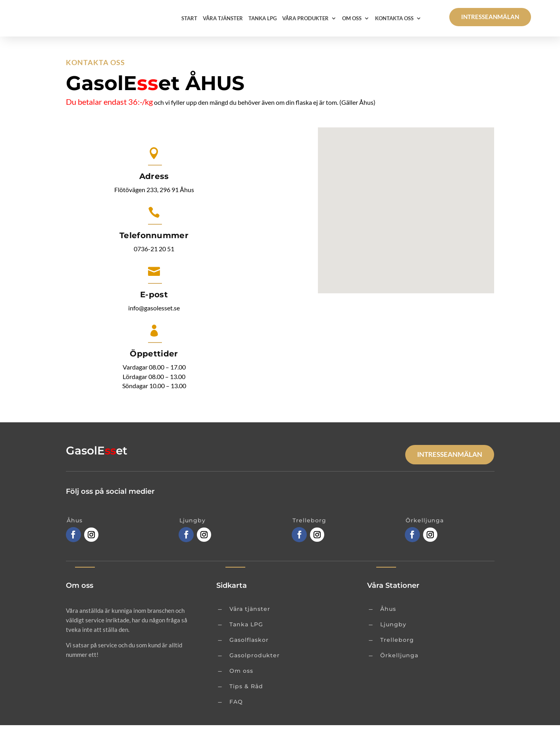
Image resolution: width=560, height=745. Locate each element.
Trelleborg (397, 660)
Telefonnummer (154, 255)
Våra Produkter (305, 18)
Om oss (352, 18)
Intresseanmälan (490, 17)
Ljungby (393, 644)
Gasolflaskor (249, 660)
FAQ (236, 722)
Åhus (388, 629)
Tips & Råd (246, 706)
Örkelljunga (399, 675)
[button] (409, 222)
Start (189, 18)
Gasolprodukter (255, 675)
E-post (154, 314)
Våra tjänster (223, 18)
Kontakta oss (394, 18)
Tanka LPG (263, 18)
